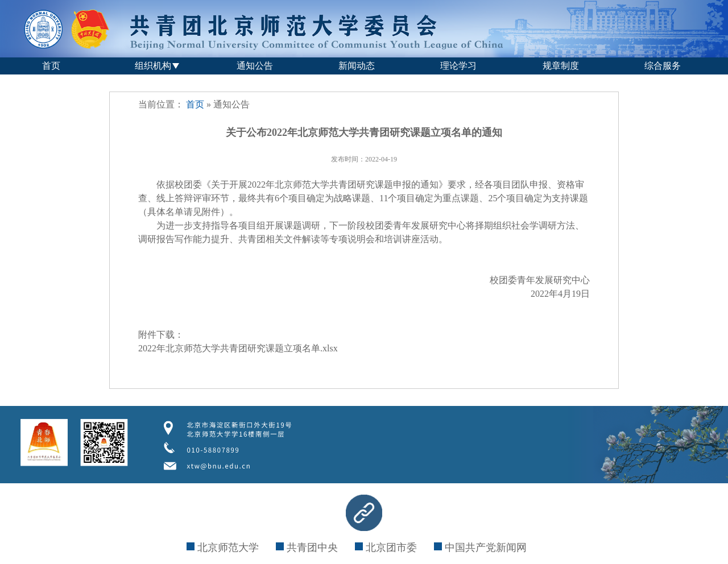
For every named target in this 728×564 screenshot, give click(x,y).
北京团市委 (386, 548)
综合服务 (663, 66)
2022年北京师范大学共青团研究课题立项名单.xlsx (238, 348)
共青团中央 (307, 548)
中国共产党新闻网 (480, 548)
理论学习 (458, 66)
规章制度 (561, 66)
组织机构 (153, 66)
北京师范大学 (223, 548)
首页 (51, 66)
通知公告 (255, 66)
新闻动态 (357, 66)
